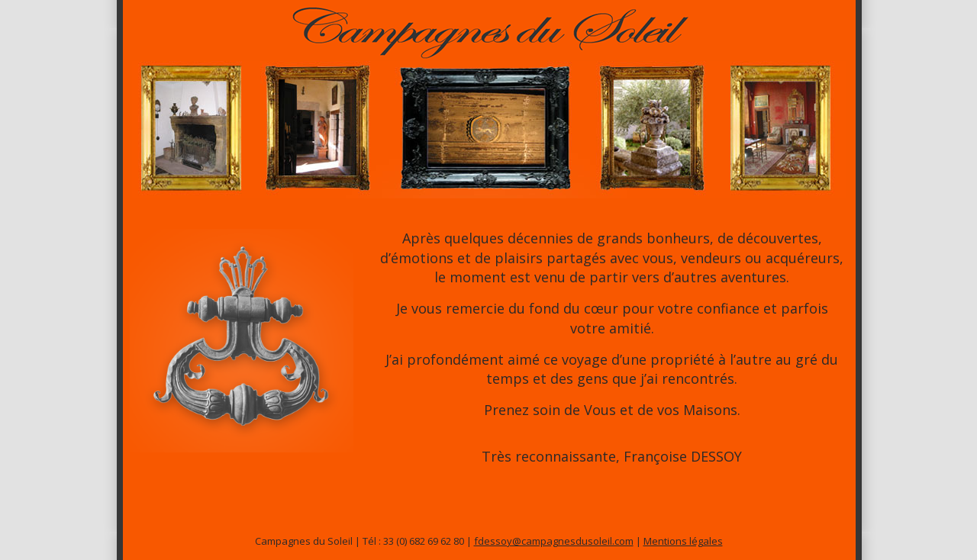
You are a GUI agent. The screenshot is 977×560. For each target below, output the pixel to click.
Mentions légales (683, 541)
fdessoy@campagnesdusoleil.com (554, 541)
